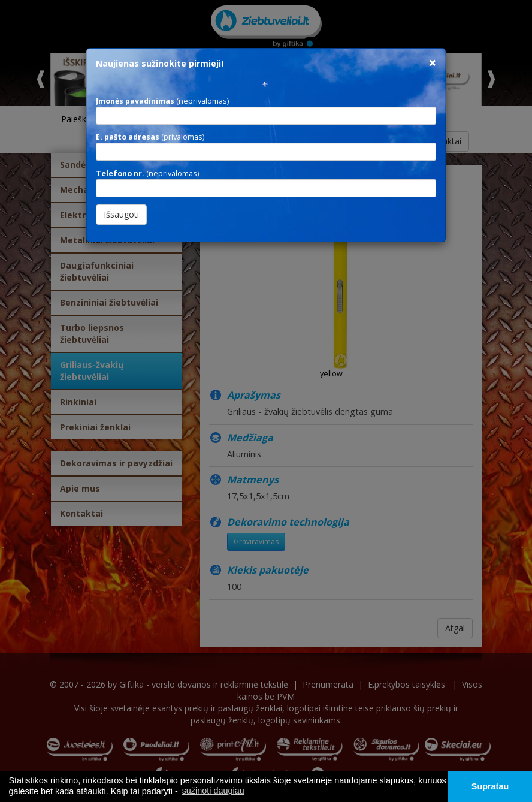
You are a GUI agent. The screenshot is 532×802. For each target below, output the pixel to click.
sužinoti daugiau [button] (213, 791)
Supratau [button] (490, 786)
